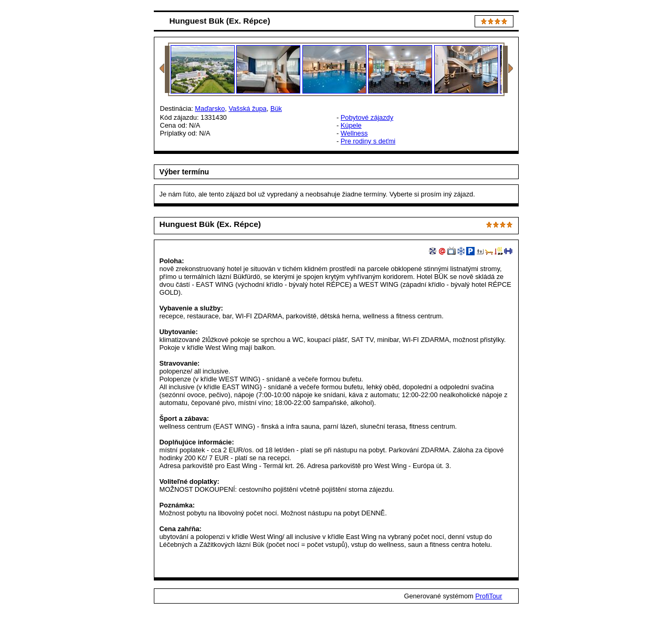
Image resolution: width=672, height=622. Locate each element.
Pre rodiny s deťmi (368, 141)
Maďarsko (210, 108)
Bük (276, 108)
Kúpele (351, 125)
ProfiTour (489, 596)
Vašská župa (247, 108)
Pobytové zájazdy (367, 117)
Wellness (354, 133)
